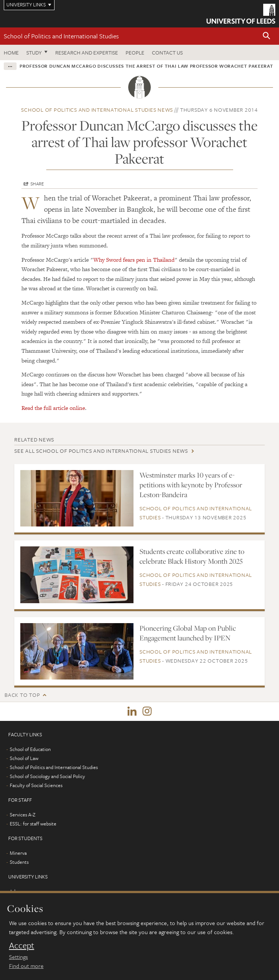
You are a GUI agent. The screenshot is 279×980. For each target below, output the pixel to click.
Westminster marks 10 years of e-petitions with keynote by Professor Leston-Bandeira (191, 485)
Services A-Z (23, 815)
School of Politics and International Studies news (97, 110)
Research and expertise (87, 52)
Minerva (18, 853)
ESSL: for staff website (33, 824)
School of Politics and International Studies (61, 36)
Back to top (22, 695)
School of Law (24, 758)
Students (19, 862)
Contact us (167, 52)
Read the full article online (53, 408)
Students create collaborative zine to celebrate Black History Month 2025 (192, 556)
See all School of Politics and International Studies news (101, 451)
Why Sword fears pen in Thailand (134, 260)
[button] (267, 36)
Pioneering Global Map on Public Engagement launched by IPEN (188, 633)
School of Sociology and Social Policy (47, 776)
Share (37, 184)
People (135, 52)
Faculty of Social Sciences (36, 785)
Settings (18, 957)
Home (11, 52)
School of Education (30, 749)
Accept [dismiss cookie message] (22, 945)
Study (34, 52)
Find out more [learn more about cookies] (26, 966)
